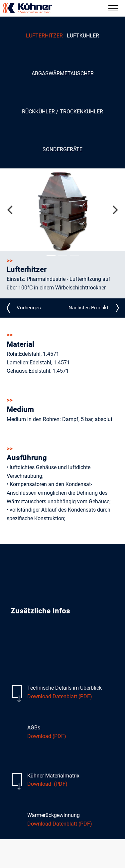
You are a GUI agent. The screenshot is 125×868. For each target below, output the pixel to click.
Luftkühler (83, 35)
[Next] (114, 209)
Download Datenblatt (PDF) (60, 695)
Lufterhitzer (44, 35)
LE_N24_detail (38, 307)
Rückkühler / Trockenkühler (62, 111)
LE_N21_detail (88, 307)
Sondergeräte (62, 148)
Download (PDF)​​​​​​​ (47, 735)
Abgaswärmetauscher (63, 73)
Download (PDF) (47, 783)
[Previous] (11, 209)
